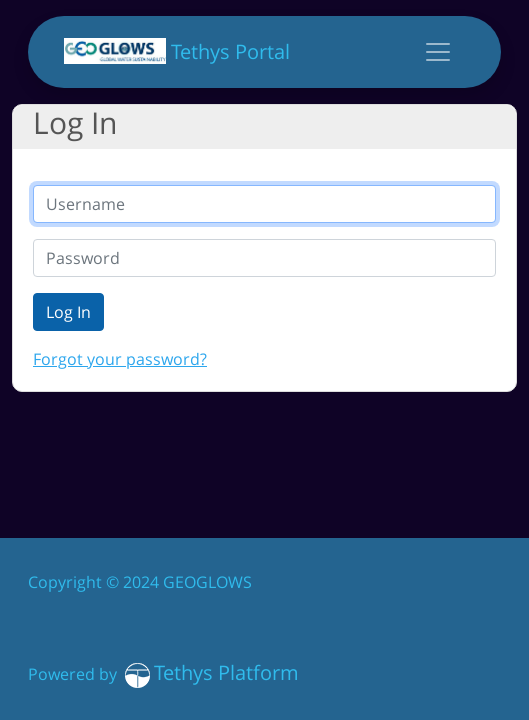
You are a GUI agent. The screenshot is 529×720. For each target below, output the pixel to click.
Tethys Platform (226, 672)
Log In (68, 312)
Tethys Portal (177, 51)
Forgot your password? (120, 359)
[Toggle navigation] (438, 52)
